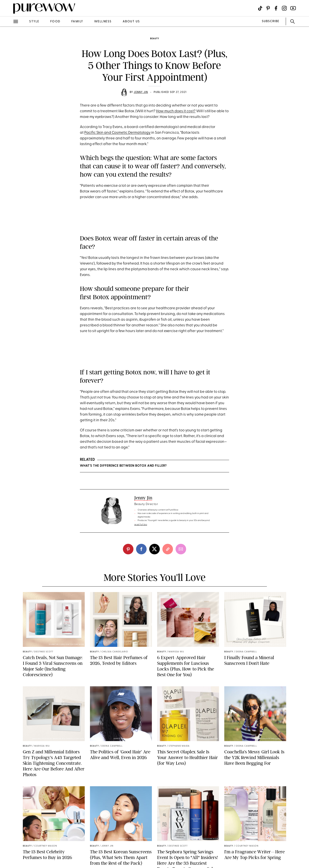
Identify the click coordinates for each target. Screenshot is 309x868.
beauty (155, 39)
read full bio (141, 525)
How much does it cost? (176, 111)
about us (131, 22)
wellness (103, 22)
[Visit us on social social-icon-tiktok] (260, 8)
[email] (181, 549)
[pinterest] (128, 549)
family (77, 22)
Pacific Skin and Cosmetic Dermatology (117, 133)
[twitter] (154, 549)
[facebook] (141, 549)
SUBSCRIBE (270, 21)
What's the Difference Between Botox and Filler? (123, 466)
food (55, 22)
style (34, 22)
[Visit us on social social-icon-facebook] (276, 8)
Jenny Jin (141, 92)
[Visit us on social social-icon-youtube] (293, 8)
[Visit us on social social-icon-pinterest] (268, 8)
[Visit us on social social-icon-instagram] (284, 8)
